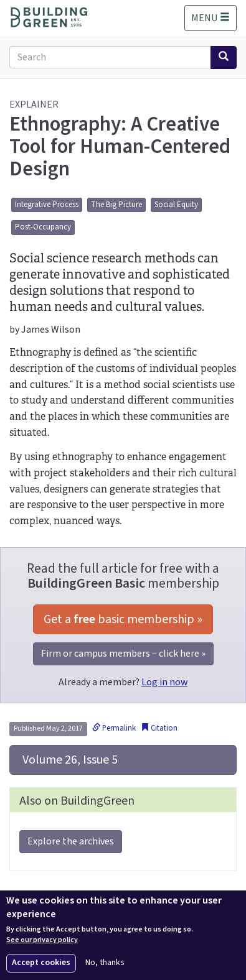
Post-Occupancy (43, 227)
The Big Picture (116, 205)
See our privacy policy (42, 940)
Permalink (114, 728)
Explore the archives (71, 841)
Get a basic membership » (123, 619)
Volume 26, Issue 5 (69, 760)
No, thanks (105, 963)
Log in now (164, 682)
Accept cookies (41, 963)
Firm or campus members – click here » (123, 654)
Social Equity (176, 205)
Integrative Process (47, 205)
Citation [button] (159, 728)
